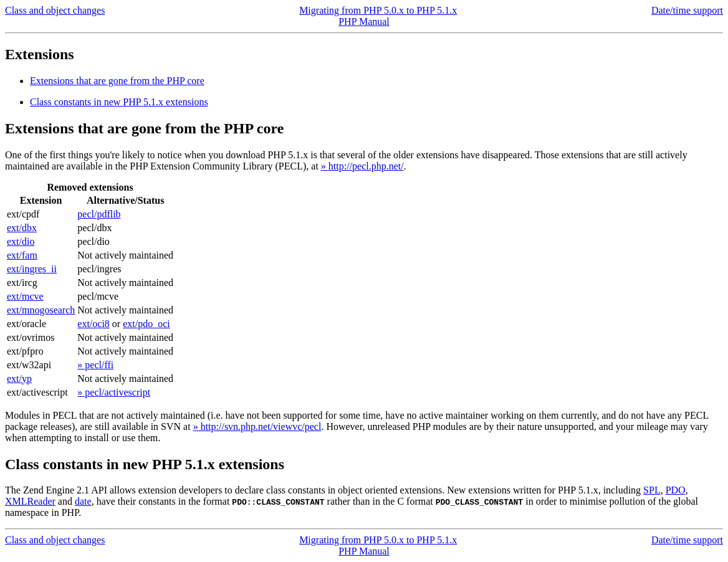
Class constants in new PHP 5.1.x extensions (119, 102)
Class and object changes (55, 10)
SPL (652, 490)
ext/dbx (22, 228)
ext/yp (19, 379)
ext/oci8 (93, 324)
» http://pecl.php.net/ (362, 166)
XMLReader (30, 501)
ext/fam (22, 255)
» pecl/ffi (95, 365)
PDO (676, 490)
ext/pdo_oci (146, 324)
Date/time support (687, 10)
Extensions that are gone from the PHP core (117, 81)
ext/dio (21, 241)
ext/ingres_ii (32, 269)
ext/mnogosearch (41, 310)
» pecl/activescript (114, 392)
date (83, 501)
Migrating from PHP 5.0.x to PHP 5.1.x (378, 10)
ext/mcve (25, 296)
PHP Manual (364, 21)
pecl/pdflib (99, 214)
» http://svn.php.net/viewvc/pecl (257, 426)
